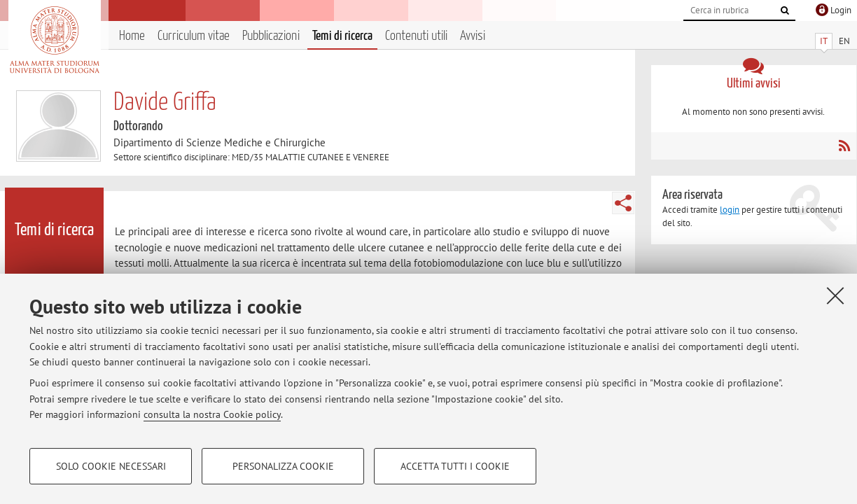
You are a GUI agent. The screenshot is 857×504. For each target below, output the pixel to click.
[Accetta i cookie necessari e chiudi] (835, 295)
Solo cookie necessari (111, 466)
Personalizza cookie (283, 466)
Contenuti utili (416, 36)
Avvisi (473, 36)
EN (844, 41)
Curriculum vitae (194, 36)
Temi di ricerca (342, 36)
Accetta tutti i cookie (455, 466)
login (730, 210)
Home (132, 36)
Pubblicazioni (271, 36)
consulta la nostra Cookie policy (212, 414)
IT (824, 41)
